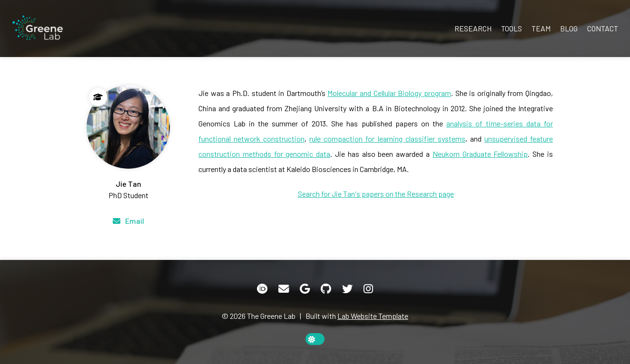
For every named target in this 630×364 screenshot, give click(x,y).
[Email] (128, 221)
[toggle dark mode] (315, 339)
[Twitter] (347, 289)
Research (473, 28)
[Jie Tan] (128, 143)
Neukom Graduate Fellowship (480, 154)
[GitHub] (326, 289)
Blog (569, 28)
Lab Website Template (373, 316)
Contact (603, 28)
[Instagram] (368, 289)
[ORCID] (262, 289)
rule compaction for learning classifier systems (387, 139)
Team (541, 28)
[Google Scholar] (305, 289)
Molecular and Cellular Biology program (389, 93)
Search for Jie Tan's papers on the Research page (376, 194)
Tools (512, 28)
